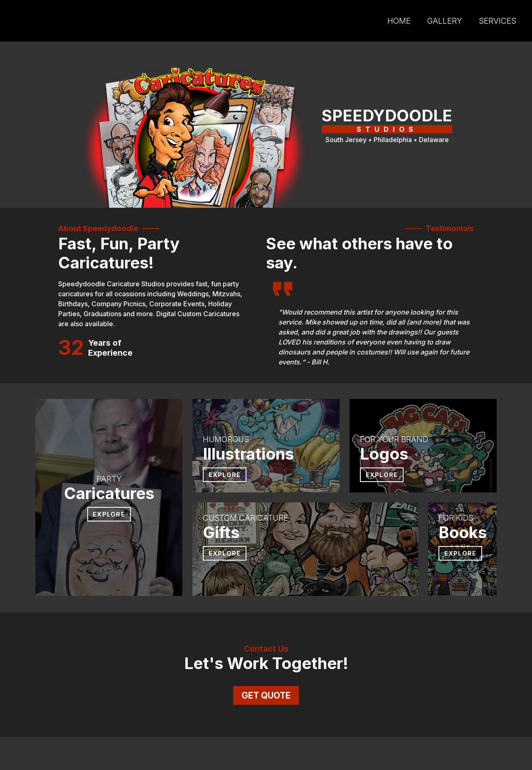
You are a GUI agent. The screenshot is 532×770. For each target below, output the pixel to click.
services (498, 21)
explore (225, 475)
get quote (266, 695)
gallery (445, 21)
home (399, 21)
